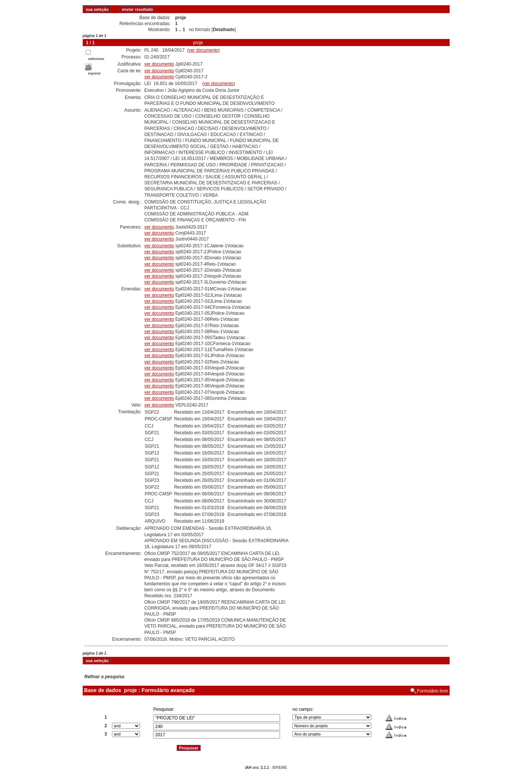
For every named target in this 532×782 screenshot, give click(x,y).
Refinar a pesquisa (104, 677)
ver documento (203, 50)
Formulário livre (433, 691)
